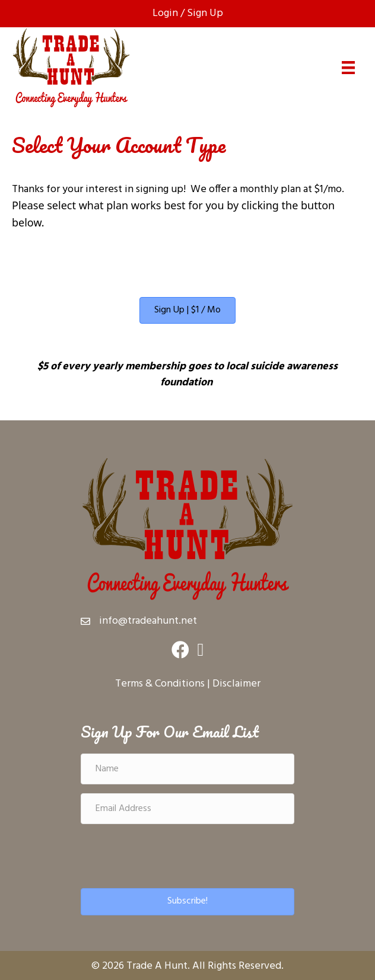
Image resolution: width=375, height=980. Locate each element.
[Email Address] (188, 809)
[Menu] (348, 68)
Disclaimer (236, 684)
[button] (188, 901)
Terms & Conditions (160, 684)
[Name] (188, 769)
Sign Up (205, 13)
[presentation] (171, 856)
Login (165, 13)
